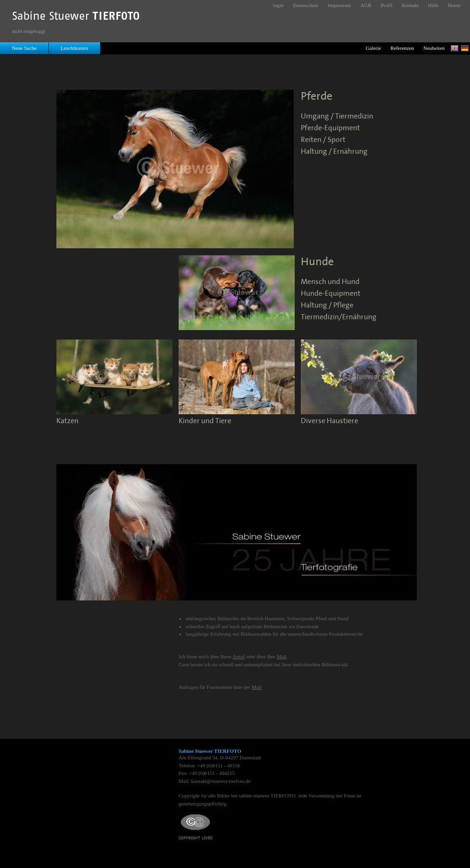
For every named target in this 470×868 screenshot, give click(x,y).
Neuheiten (434, 48)
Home (454, 5)
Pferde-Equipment (330, 128)
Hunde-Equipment (331, 294)
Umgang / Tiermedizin (337, 116)
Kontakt (410, 5)
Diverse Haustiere (329, 421)
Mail (282, 656)
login (278, 5)
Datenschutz (305, 5)
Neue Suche (24, 48)
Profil (387, 5)
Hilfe (434, 5)
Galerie (373, 48)
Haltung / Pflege (327, 305)
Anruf (239, 656)
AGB (366, 5)
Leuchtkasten (74, 48)
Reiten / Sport (323, 140)
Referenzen (402, 48)
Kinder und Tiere (205, 421)
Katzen (67, 421)
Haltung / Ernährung (334, 152)
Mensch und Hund (330, 282)
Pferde (317, 96)
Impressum (340, 5)
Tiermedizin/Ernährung (339, 317)
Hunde (317, 262)
